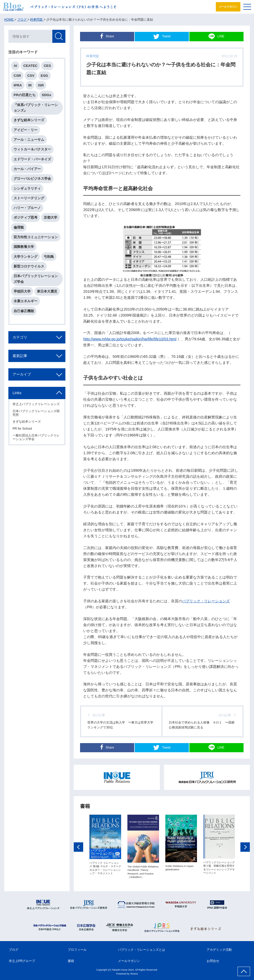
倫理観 (19, 227)
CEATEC (30, 66)
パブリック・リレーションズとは (142, 950)
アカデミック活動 (219, 950)
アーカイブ (22, 374)
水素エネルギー (26, 301)
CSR (17, 76)
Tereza (134, 974)
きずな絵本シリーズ (29, 120)
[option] (105, 845)
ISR (41, 85)
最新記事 (20, 356)
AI (15, 66)
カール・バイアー (27, 169)
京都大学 (50, 217)
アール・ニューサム (29, 140)
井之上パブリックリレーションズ (36, 404)
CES (47, 66)
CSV (31, 76)
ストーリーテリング (29, 198)
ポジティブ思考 (26, 217)
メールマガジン (228, 7)
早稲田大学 (22, 291)
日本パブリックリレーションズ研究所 (36, 413)
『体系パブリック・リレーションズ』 (36, 108)
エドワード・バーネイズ (32, 159)
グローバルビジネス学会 (32, 179)
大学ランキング (26, 257)
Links (17, 393)
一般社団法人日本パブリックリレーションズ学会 (36, 437)
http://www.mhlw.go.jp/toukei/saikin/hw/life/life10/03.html (130, 339)
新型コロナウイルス (29, 266)
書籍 (71, 961)
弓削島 (49, 257)
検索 (59, 36)
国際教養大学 (24, 247)
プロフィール (77, 950)
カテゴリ (20, 337)
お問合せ (213, 961)
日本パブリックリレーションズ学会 (36, 279)
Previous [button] (78, 848)
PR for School (22, 429)
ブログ (14, 950)
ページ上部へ (244, 971)
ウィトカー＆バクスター (32, 149)
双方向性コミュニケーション (36, 237)
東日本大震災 (47, 291)
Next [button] (245, 848)
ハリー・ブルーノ (27, 208)
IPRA (18, 85)
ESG (44, 76)
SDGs (47, 95)
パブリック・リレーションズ (206, 601)
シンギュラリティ (27, 188)
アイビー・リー (26, 130)
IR (30, 85)
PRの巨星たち (25, 95)
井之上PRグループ (22, 961)
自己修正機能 (24, 311)
